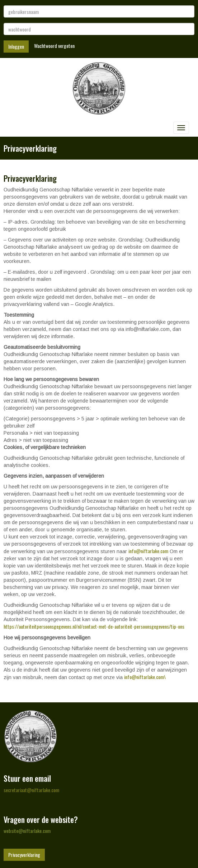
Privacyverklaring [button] (24, 855)
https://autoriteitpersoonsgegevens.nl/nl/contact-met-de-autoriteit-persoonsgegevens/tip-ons (94, 626)
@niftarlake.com (148, 551)
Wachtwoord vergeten (54, 46)
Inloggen (16, 46)
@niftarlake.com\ (145, 677)
